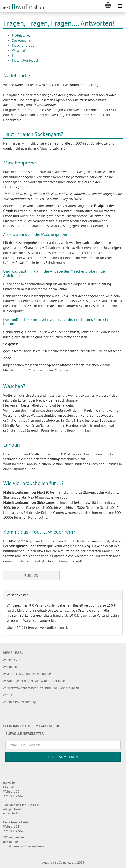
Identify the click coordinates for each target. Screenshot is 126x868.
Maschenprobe (23, 45)
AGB (9, 695)
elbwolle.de (11, 813)
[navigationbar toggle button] (120, 6)
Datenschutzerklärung (21, 702)
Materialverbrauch (26, 60)
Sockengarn (21, 40)
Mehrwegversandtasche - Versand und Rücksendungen (43, 688)
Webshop (48, 863)
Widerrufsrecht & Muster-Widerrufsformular (36, 681)
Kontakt (12, 667)
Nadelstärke (21, 35)
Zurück (31, 575)
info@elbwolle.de (15, 809)
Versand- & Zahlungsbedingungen (30, 674)
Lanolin (18, 55)
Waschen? (19, 50)
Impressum (14, 660)
